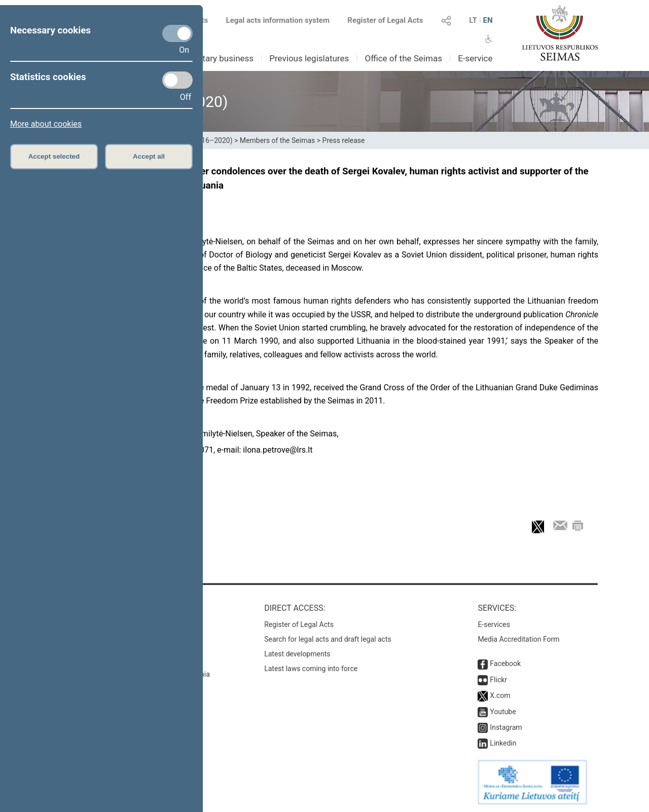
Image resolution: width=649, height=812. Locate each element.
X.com (500, 695)
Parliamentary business (209, 58)
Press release (344, 140)
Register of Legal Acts (385, 20)
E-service (475, 58)
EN (488, 20)
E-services (494, 624)
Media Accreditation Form (518, 639)
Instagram (506, 727)
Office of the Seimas (403, 58)
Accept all (149, 156)
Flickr (498, 680)
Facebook (505, 663)
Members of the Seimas (277, 140)
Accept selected (54, 156)
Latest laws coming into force (311, 669)
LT (473, 20)
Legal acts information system (278, 20)
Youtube (503, 712)
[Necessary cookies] (177, 33)
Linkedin (503, 743)
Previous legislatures (309, 58)
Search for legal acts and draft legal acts (328, 639)
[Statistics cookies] (177, 80)
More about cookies (46, 124)
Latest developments (297, 654)
